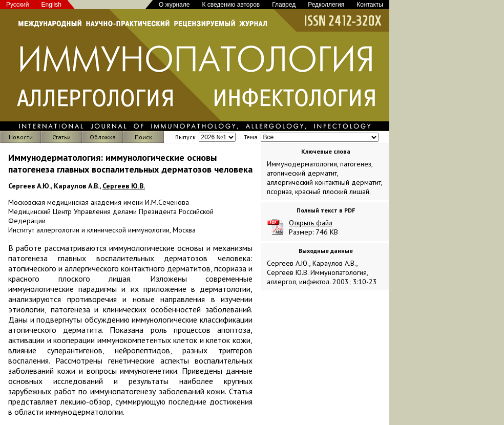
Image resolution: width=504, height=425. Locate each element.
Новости (21, 137)
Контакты (370, 5)
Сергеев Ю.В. (124, 186)
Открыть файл (311, 223)
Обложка (103, 137)
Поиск (143, 137)
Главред (284, 5)
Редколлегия (326, 5)
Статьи (61, 137)
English (51, 5)
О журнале (174, 5)
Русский (18, 5)
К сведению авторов (231, 5)
